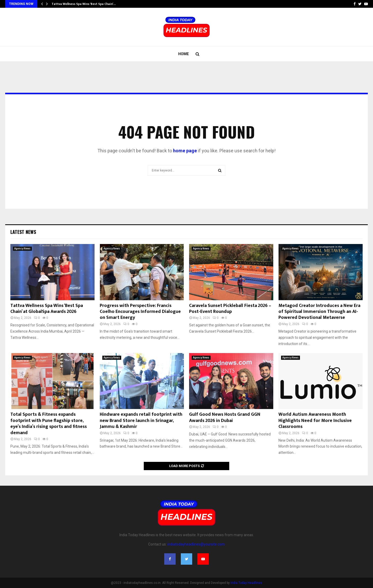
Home (184, 54)
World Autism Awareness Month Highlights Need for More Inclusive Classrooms (315, 421)
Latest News (23, 232)
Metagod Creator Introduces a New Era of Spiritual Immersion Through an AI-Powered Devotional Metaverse (319, 312)
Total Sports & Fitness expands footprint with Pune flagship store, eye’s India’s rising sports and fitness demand (49, 424)
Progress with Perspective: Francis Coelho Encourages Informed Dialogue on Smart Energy (140, 312)
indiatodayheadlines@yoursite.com (196, 544)
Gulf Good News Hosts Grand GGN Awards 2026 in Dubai (225, 417)
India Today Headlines (246, 583)
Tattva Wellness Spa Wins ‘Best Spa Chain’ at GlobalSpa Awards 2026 (47, 309)
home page (185, 151)
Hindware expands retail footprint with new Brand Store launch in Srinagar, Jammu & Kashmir (141, 421)
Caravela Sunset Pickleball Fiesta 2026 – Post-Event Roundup (230, 309)
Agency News (22, 249)
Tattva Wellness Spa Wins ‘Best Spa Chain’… (84, 4)
